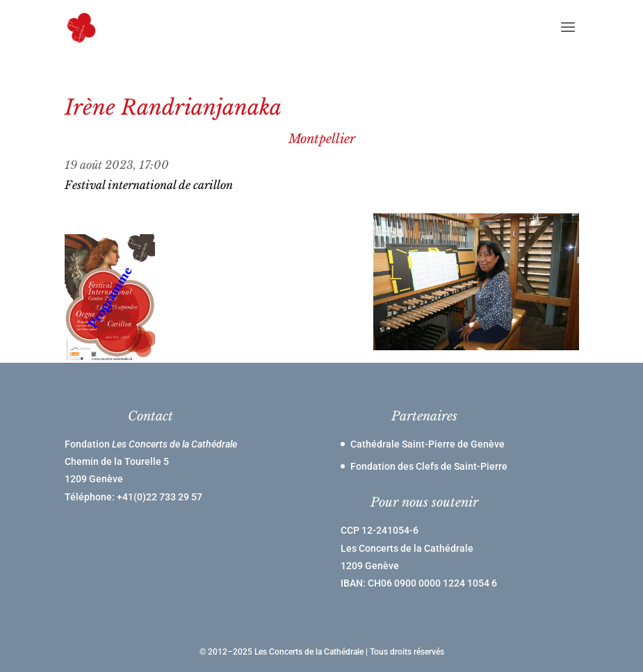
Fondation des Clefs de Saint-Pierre (429, 466)
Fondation (151, 444)
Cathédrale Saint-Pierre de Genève (428, 444)
